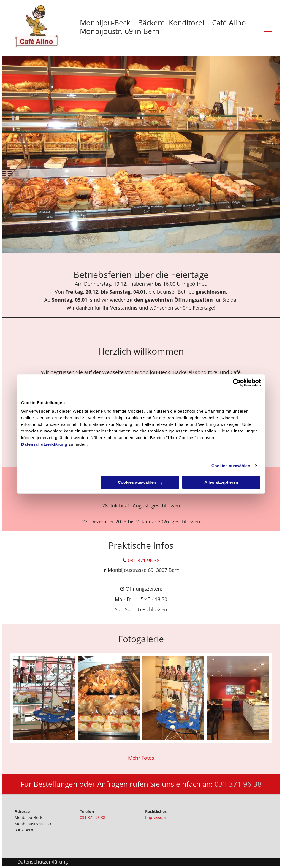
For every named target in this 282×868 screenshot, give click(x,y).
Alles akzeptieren (221, 482)
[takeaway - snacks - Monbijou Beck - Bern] (109, 698)
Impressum (156, 817)
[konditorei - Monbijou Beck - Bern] (44, 698)
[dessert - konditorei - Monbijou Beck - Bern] (173, 698)
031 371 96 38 (144, 560)
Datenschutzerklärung (44, 444)
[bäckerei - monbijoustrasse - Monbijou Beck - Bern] (238, 698)
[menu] (268, 29)
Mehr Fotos (141, 758)
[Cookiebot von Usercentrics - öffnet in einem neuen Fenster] (237, 383)
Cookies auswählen (231, 466)
